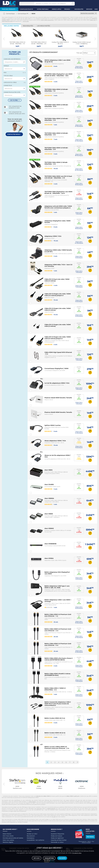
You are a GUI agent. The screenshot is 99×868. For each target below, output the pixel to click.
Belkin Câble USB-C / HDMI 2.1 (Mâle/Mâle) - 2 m (55, 689)
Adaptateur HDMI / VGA (53, 236)
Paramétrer (49, 858)
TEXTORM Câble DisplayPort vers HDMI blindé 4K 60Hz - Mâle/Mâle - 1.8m (58, 75)
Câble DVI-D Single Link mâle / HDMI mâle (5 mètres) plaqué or (58, 338)
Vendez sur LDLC (32, 834)
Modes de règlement (57, 838)
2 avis (51, 256)
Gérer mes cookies (8, 840)
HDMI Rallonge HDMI (7, 21)
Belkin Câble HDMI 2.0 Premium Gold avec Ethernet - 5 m (58, 644)
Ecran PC (39, 808)
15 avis (51, 445)
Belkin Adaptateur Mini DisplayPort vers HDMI (57, 573)
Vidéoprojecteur (51, 808)
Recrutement (31, 836)
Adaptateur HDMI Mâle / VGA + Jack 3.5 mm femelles (58, 265)
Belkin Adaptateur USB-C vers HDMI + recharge (58, 601)
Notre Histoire (7, 834)
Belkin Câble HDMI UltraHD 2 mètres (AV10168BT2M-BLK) (57, 674)
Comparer (34, 69)
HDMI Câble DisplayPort (47, 20)
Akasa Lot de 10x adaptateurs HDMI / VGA (58, 456)
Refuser (37, 858)
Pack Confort (63, 840)
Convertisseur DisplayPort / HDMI (56, 368)
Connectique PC (23, 14)
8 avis (51, 227)
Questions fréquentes (58, 834)
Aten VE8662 (49, 528)
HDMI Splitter (32, 802)
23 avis (51, 622)
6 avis (51, 66)
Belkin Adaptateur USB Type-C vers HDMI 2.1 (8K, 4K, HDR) (57, 587)
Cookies (21, 838)
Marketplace (31, 838)
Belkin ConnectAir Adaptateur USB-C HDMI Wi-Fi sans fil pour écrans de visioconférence (58, 704)
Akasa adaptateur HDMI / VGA (55, 441)
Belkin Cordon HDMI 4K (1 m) (55, 718)
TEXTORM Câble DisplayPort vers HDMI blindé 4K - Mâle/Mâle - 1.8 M (58, 192)
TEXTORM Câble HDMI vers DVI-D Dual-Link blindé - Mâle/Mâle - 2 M (58, 177)
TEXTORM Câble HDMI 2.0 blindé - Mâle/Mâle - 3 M (57, 134)
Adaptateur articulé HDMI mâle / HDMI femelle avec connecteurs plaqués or (58, 207)
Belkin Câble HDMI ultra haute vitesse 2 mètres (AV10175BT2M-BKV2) (59, 659)
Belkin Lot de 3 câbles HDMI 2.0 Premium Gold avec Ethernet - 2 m (57, 747)
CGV (4, 836)
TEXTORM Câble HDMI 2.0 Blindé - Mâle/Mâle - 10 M (57, 106)
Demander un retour (57, 842)
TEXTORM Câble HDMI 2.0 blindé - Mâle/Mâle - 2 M (57, 119)
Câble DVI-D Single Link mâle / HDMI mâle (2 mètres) (58, 309)
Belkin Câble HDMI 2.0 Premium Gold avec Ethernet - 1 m (58, 615)
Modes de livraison (57, 836)
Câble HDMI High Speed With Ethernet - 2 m (58, 353)
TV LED (54, 817)
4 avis (51, 82)
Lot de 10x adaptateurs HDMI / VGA (57, 383)
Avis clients (10, 836)
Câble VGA (93, 20)
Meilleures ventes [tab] (11, 26)
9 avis (51, 431)
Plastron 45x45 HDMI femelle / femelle (58, 398)
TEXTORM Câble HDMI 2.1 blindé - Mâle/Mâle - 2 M (56, 163)
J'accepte (62, 858)
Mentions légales (8, 842)
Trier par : (80, 53)
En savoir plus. (77, 853)
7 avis (51, 139)
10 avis (51, 168)
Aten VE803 (49, 514)
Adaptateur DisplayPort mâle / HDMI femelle (58, 222)
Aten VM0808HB (50, 544)
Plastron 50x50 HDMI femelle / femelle (58, 412)
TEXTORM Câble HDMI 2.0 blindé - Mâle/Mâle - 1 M (57, 90)
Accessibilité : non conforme (35, 840)
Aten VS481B (49, 484)
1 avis (51, 125)
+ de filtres (14, 100)
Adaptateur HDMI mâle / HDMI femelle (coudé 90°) (58, 251)
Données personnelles (10, 838)
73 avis (51, 241)
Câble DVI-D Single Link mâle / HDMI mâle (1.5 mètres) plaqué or (58, 295)
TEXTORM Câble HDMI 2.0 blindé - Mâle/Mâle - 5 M (57, 149)
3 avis (51, 95)
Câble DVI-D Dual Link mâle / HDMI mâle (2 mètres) (57, 280)
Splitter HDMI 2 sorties (53, 425)
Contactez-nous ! (14, 134)
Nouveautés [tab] (28, 26)
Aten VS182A (49, 558)
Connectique (10, 14)
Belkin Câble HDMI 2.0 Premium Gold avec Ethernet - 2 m (58, 630)
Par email (90, 837)
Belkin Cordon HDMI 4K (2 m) (55, 733)
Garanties (54, 840)
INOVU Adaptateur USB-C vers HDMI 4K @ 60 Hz (57, 61)
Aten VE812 (48, 470)
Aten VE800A (49, 498)
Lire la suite (26, 21)
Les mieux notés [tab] (44, 26)
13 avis (51, 314)
